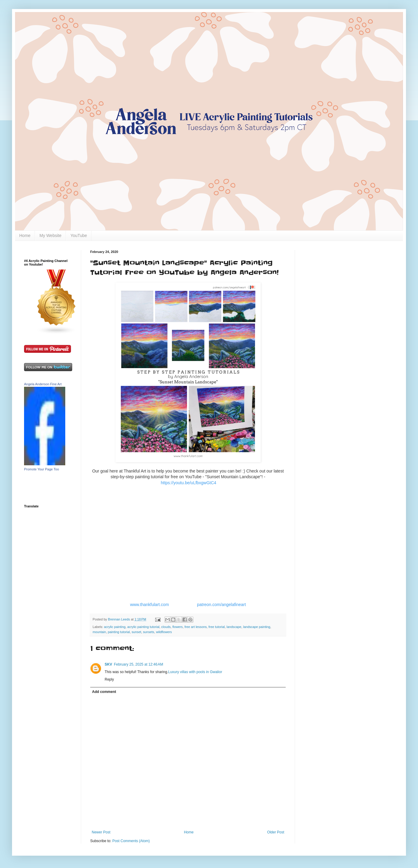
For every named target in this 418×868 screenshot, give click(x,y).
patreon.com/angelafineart (221, 605)
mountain (99, 632)
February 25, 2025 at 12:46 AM (139, 664)
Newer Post (101, 832)
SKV (108, 664)
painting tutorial (119, 632)
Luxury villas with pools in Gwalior (195, 672)
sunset (137, 632)
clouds (166, 627)
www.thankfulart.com (149, 605)
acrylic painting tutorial (143, 627)
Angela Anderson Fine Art (43, 384)
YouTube (79, 235)
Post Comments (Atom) (131, 841)
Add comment (104, 692)
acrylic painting (115, 627)
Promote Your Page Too (41, 469)
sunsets (148, 632)
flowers (177, 627)
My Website (50, 235)
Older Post (276, 832)
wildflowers (164, 632)
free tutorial (217, 627)
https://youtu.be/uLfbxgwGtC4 (189, 483)
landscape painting (257, 627)
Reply (109, 679)
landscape (234, 627)
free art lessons (196, 627)
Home (25, 235)
